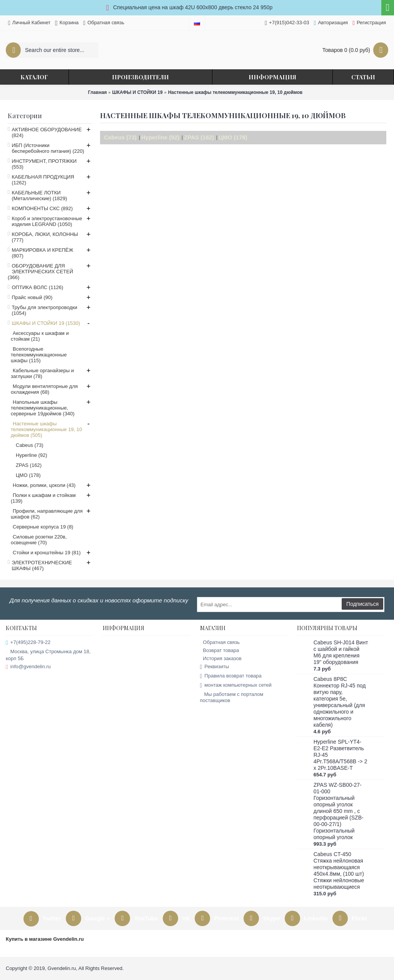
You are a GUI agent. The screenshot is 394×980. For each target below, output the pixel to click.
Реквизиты (215, 667)
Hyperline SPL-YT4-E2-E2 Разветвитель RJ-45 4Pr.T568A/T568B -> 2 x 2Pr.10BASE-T (341, 755)
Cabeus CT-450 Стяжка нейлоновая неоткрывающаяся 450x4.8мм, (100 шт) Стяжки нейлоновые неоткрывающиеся (339, 870)
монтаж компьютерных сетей (236, 685)
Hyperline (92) (160, 137)
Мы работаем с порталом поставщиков (232, 697)
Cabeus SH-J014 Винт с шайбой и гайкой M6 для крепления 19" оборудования (341, 652)
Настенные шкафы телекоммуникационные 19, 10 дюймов (235, 92)
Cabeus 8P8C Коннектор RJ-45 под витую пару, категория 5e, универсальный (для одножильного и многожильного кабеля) (340, 702)
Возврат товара (220, 650)
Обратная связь (220, 642)
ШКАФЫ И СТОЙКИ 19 (138, 92)
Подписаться (362, 604)
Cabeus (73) (120, 137)
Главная (98, 92)
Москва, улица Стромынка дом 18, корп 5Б (48, 655)
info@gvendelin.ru (28, 667)
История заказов (221, 658)
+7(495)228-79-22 (28, 643)
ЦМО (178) (233, 137)
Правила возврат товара (231, 676)
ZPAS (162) (199, 137)
